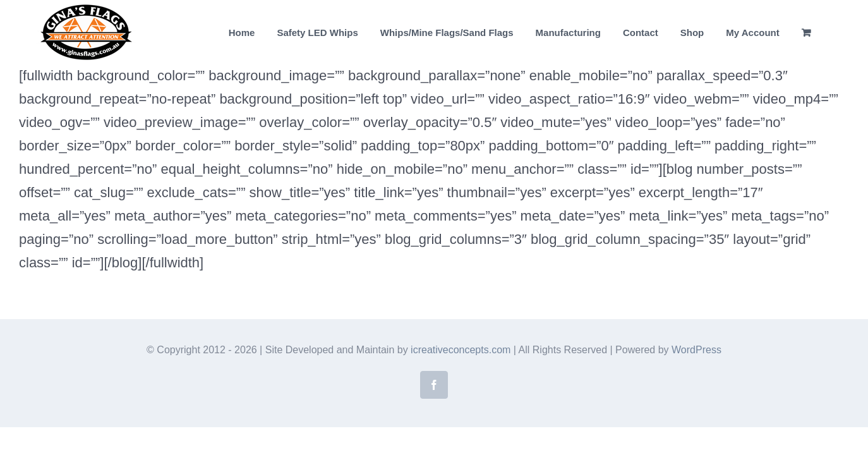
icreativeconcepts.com (461, 350)
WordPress (696, 350)
